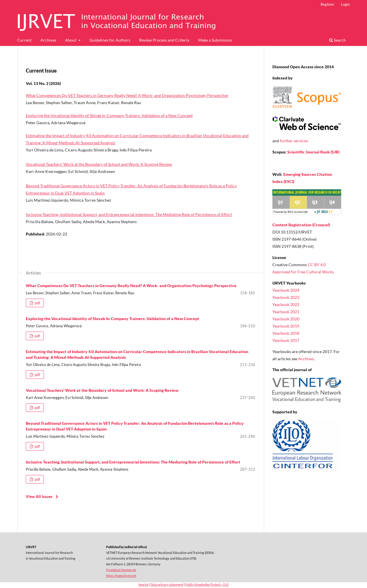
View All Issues (39, 497)
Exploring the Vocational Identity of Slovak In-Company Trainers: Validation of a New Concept (109, 115)
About (71, 40)
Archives (48, 40)
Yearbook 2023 (286, 297)
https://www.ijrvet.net (121, 576)
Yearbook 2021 (286, 312)
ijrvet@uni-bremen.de (121, 570)
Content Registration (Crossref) (301, 225)
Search (337, 40)
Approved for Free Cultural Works (303, 272)
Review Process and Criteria (164, 40)
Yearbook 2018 (286, 333)
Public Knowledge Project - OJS (207, 584)
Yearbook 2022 (286, 304)
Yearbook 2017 (286, 340)
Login (345, 4)
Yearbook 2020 (286, 319)
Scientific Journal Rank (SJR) (313, 152)
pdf (37, 303)
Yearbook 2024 (286, 290)
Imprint (144, 584)
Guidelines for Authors (110, 40)
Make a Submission (215, 40)
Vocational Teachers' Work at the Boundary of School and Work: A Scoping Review (99, 164)
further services (294, 141)
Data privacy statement (167, 584)
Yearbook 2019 (286, 326)
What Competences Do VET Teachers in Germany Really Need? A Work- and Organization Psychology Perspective (127, 95)
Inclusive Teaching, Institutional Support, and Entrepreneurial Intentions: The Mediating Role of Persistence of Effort (129, 214)
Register (327, 4)
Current (24, 40)
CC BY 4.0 (317, 265)
